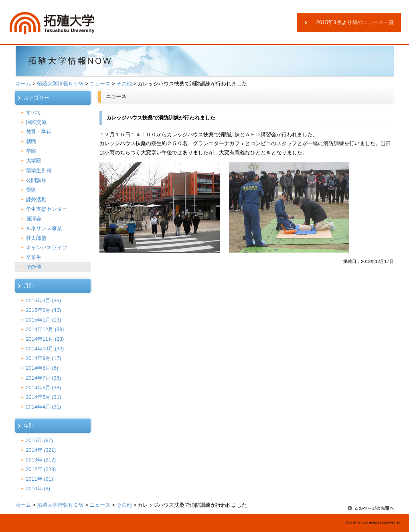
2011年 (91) (40, 479)
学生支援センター (47, 209)
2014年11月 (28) (45, 339)
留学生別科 (39, 171)
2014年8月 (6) (42, 368)
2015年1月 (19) (44, 320)
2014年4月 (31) (44, 407)
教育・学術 (39, 132)
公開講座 (36, 180)
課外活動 (36, 199)
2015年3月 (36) (44, 300)
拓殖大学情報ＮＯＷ (60, 84)
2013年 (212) (41, 460)
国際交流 (36, 122)
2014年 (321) (41, 450)
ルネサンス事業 (44, 228)
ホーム (23, 84)
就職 (31, 141)
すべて (34, 112)
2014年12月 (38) (45, 329)
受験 (31, 190)
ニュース (100, 84)
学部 (31, 151)
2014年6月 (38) (44, 387)
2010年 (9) (38, 489)
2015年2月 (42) (44, 310)
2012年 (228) (41, 469)
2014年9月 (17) (44, 358)
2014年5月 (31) (44, 397)
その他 (124, 84)
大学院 (34, 161)
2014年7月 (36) (44, 378)
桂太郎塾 (36, 238)
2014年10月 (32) (45, 349)
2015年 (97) (40, 440)
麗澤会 (34, 219)
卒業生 (34, 257)
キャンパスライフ (47, 248)
